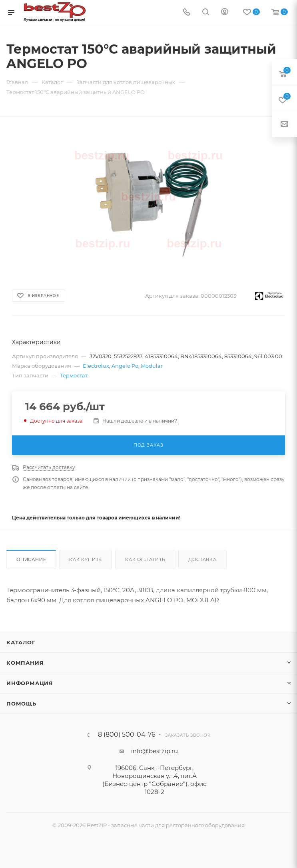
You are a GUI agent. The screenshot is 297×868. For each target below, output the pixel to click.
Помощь (21, 704)
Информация (30, 683)
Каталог (21, 642)
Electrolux (96, 366)
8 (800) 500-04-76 (127, 735)
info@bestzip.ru (154, 751)
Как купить (86, 559)
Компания (25, 663)
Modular (152, 366)
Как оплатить (145, 559)
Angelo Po (125, 366)
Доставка (202, 559)
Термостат (74, 375)
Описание (31, 559)
